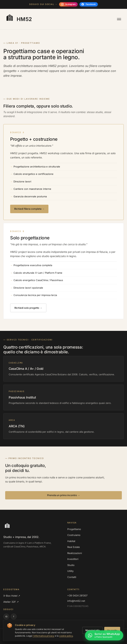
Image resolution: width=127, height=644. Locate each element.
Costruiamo (74, 535)
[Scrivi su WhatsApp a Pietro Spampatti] (104, 636)
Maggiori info (93, 630)
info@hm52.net (76, 601)
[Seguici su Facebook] (89, 4)
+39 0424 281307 (77, 595)
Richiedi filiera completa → (29, 209)
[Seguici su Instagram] (68, 4)
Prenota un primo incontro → (63, 495)
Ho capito (112, 630)
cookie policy (66, 636)
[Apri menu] (119, 19)
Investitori (73, 559)
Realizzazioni (75, 553)
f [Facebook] (14, 617)
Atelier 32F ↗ (11, 602)
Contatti (72, 577)
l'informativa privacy (43, 636)
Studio (71, 565)
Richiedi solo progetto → (28, 308)
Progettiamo (74, 529)
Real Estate (74, 547)
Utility (70, 571)
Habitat (71, 541)
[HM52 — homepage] (18, 19)
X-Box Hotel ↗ (12, 596)
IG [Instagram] (6, 617)
